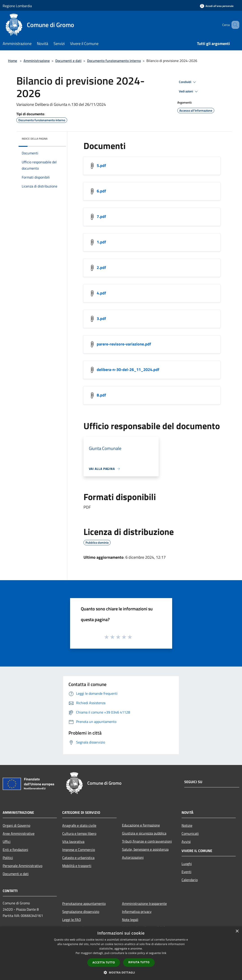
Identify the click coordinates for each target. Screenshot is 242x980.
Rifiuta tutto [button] (139, 962)
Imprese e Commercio (79, 850)
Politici (8, 858)
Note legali (130, 920)
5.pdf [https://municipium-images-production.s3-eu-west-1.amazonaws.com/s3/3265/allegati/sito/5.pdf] (101, 165)
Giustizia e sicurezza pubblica (144, 833)
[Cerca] (234, 25)
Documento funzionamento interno (114, 61)
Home (13, 61)
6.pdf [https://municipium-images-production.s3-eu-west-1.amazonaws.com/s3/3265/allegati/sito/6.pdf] (101, 191)
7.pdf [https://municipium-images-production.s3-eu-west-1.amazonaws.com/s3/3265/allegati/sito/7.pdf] (101, 216)
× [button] (237, 931)
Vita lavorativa (73, 842)
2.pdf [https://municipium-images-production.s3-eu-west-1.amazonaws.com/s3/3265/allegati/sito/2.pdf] (101, 267)
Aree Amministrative (19, 833)
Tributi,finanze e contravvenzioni (147, 841)
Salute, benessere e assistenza (145, 849)
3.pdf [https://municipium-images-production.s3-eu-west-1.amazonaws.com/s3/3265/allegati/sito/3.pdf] (101, 318)
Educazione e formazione (141, 825)
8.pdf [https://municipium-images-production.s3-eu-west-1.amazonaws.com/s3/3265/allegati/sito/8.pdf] (101, 395)
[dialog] (121, 953)
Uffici (7, 842)
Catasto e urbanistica (78, 858)
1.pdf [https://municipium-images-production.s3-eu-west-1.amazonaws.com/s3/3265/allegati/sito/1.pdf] (101, 242)
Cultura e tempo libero (79, 833)
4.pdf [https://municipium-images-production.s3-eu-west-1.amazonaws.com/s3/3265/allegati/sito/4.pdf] (101, 293)
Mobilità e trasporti (77, 866)
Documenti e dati (68, 61)
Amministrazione (37, 61)
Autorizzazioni (133, 857)
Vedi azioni (189, 92)
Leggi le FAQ (72, 920)
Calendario (190, 880)
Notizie (187, 825)
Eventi (186, 872)
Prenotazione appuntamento (84, 903)
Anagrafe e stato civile (79, 825)
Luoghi (187, 864)
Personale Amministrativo (22, 866)
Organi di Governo (16, 825)
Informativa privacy (137, 912)
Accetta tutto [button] (104, 962)
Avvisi (186, 842)
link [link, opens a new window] (164, 953)
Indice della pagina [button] (35, 139)
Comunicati (190, 833)
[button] (121, 972)
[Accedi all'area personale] (217, 6)
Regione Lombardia (17, 6)
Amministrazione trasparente (144, 903)
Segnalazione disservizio (81, 912)
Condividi (188, 82)
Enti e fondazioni (15, 850)
